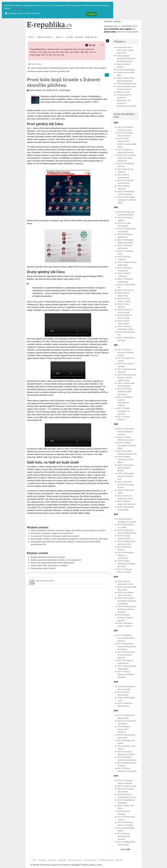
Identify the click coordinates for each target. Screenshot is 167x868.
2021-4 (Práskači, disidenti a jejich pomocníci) (125, 391)
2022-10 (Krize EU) (125, 290)
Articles (35, 865)
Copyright (62, 860)
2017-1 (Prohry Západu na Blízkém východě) (126, 674)
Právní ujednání (75, 860)
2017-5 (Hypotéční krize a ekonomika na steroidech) (127, 646)
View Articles (35, 64)
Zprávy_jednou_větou (91, 865)
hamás (39, 68)
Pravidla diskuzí (90, 860)
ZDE (133, 29)
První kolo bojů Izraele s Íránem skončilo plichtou (64, 82)
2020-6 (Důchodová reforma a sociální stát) (126, 476)
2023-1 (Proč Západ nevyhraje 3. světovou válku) (127, 200)
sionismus (32, 71)
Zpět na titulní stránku (45, 581)
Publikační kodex (106, 860)
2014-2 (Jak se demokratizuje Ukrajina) (124, 836)
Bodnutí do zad (123, 92)
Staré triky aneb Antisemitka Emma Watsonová (52, 563)
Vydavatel (43, 860)
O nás (34, 860)
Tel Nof (93, 355)
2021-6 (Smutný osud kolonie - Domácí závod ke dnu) (127, 378)
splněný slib (64, 71)
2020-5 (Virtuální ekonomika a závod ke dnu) (126, 485)
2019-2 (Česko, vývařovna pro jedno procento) (126, 564)
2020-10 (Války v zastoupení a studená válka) (127, 445)
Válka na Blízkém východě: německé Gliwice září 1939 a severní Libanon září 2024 (68, 530)
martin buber (43, 71)
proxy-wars (64, 68)
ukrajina (102, 68)
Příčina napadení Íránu (127, 84)
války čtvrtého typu (89, 68)
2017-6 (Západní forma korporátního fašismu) (126, 638)
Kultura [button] (59, 37)
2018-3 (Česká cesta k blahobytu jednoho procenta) (127, 609)
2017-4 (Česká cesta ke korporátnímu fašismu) (126, 655)
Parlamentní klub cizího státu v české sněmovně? (125, 50)
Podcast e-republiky (70, 865)
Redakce (52, 860)
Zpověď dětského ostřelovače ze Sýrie (48, 557)
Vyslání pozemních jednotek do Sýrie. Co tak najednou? (56, 560)
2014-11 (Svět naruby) (127, 786)
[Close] (102, 45)
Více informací (18, 8)
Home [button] (31, 37)
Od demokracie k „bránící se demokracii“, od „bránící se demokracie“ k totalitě (126, 100)
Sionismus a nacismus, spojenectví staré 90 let (52, 533)
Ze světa (69, 37)
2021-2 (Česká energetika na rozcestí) (124, 411)
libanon (46, 68)
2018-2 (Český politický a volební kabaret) (125, 618)
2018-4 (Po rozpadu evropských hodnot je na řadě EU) (127, 601)
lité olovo (54, 71)
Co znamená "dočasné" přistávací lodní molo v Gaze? (55, 536)
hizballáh (54, 68)
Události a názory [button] (45, 37)
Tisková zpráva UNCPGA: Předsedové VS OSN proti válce (126, 59)
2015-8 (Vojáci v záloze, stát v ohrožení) (124, 729)
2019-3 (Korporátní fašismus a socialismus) (126, 555)
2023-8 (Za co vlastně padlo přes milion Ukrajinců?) (127, 158)
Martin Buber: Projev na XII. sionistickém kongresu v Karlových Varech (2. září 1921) (69, 539)
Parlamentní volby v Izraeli (43, 568)
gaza (33, 68)
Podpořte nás (91, 37)
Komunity (79, 37)
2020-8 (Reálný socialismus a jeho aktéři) (125, 459)
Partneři (119, 860)
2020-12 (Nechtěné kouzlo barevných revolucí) (126, 431)
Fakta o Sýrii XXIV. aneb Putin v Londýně (49, 565)
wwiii (77, 68)
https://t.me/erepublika (128, 32)
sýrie (72, 68)
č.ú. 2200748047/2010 (127, 26)
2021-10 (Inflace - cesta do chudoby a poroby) (126, 352)
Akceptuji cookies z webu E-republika (24, 13)
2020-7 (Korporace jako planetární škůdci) (125, 468)
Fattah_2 (64, 403)
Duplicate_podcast (50, 865)
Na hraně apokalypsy (126, 70)
